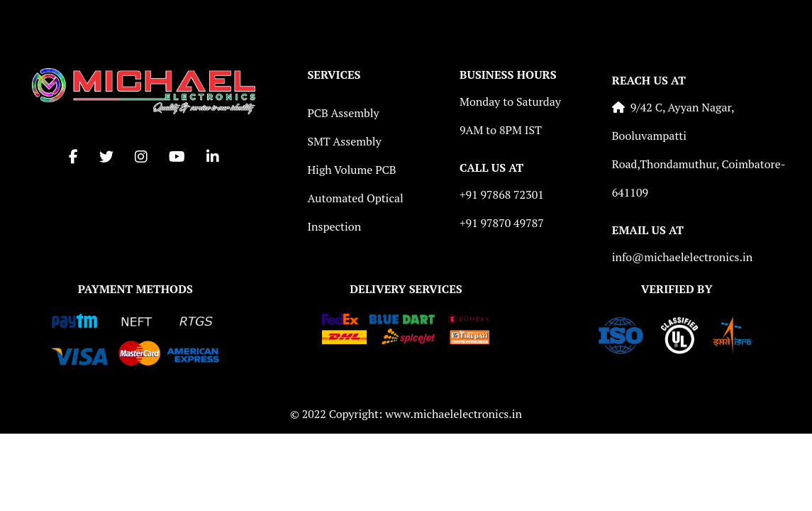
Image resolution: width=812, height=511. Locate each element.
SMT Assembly (344, 141)
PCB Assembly (343, 113)
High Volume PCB (351, 170)
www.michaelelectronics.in (454, 414)
